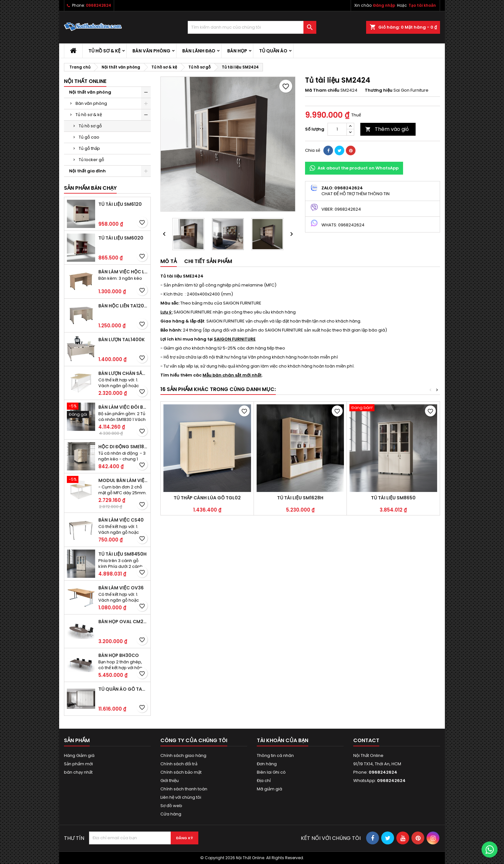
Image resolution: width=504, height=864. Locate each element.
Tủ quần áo (273, 51)
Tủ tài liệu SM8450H (122, 554)
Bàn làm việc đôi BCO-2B (123, 407)
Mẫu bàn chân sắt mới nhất (232, 375)
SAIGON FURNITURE (235, 339)
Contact (366, 740)
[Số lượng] (337, 129)
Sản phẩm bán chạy (90, 188)
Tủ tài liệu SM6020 (121, 238)
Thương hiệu (379, 90)
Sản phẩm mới (78, 764)
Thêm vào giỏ (387, 129)
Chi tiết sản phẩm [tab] (208, 261)
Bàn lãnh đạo (199, 51)
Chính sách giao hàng (183, 755)
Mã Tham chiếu (322, 90)
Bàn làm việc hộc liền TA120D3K (123, 272)
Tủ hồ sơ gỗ (90, 126)
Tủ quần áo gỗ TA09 (123, 689)
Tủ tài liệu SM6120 (120, 204)
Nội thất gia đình (87, 171)
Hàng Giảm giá (79, 755)
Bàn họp (237, 51)
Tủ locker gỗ (91, 160)
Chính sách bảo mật (181, 772)
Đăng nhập (384, 5)
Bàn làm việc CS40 (121, 520)
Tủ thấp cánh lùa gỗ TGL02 (207, 498)
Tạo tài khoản (422, 5)
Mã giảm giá (270, 789)
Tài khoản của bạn (283, 740)
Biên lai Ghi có (271, 772)
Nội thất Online (85, 81)
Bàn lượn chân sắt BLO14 (123, 373)
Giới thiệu (170, 781)
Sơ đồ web (171, 806)
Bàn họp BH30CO (119, 655)
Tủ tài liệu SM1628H (300, 498)
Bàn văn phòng (151, 51)
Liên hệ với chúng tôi (181, 797)
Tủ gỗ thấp (89, 148)
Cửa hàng (171, 814)
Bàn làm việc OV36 (121, 588)
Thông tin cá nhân (275, 755)
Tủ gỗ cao (89, 137)
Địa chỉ (264, 781)
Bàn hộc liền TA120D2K (123, 306)
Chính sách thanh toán (184, 789)
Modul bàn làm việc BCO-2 (123, 480)
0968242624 (99, 5)
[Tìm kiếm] (252, 27)
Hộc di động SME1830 (123, 447)
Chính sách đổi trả (179, 764)
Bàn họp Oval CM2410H (123, 622)
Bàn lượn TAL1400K (122, 340)
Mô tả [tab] (169, 261)
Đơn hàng (267, 764)
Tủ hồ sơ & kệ (104, 51)
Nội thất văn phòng (90, 92)
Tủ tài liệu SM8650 (393, 498)
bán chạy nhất (78, 772)
